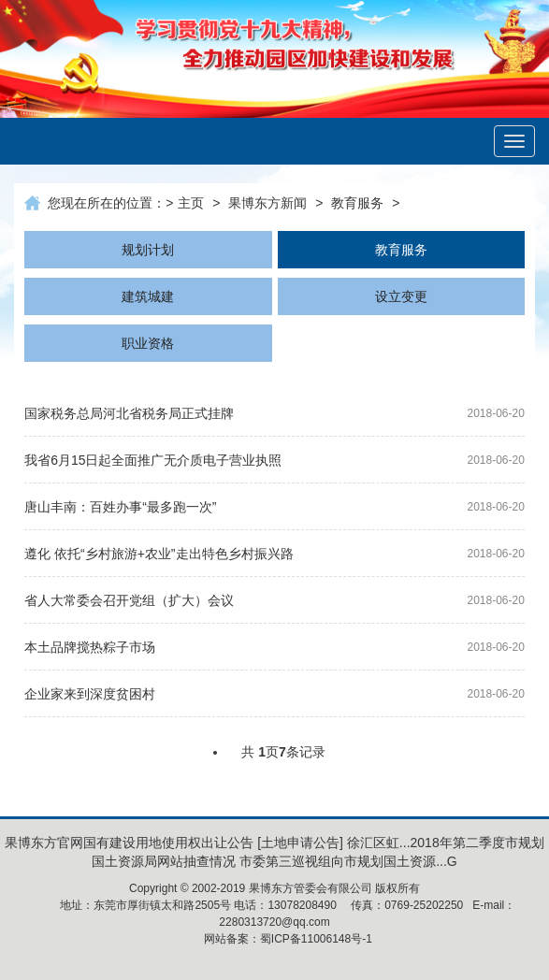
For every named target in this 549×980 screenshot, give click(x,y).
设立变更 (401, 296)
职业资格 (148, 343)
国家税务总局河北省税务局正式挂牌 (129, 413)
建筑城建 (148, 296)
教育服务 (357, 203)
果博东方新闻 (267, 203)
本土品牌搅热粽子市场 (90, 647)
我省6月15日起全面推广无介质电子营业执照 (153, 460)
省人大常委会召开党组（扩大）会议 (129, 600)
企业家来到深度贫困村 (90, 694)
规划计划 (148, 250)
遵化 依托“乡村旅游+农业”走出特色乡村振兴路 (159, 554)
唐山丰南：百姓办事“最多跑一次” (120, 507)
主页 (191, 203)
